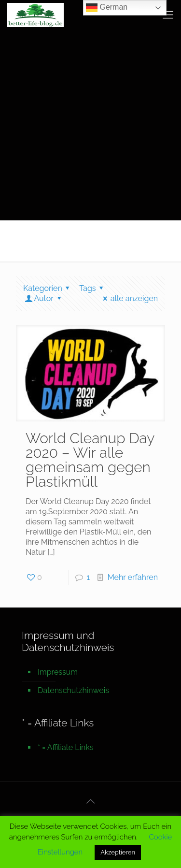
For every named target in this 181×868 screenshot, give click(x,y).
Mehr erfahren (133, 577)
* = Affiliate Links (66, 747)
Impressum (58, 672)
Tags (93, 288)
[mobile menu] (168, 14)
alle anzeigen (129, 298)
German (107, 8)
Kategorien (48, 288)
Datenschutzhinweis (73, 690)
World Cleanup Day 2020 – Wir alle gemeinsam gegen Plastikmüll (90, 460)
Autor (44, 298)
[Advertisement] (90, 124)
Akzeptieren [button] (118, 852)
